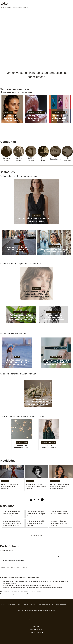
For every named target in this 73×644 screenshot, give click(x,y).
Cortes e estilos (8, 112)
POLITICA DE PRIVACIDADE (36, 637)
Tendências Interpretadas (58, 112)
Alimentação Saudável (56, 357)
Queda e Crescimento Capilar (53, 312)
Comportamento (55, 159)
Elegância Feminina (54, 246)
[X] (38, 500)
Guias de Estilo (19, 244)
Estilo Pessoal (36, 215)
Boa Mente (17, 357)
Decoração (38, 396)
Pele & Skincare (36, 289)
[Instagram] (35, 500)
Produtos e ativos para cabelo (21, 312)
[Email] (24, 557)
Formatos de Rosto (55, 481)
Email (2, 554)
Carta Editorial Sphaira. (36, 629)
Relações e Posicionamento (49, 442)
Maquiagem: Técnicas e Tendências (37, 112)
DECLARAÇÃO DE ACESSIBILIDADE (37, 635)
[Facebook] (42, 500)
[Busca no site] (37, 620)
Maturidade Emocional (22, 442)
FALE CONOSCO (37, 633)
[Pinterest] (31, 500)
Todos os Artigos (36, 536)
